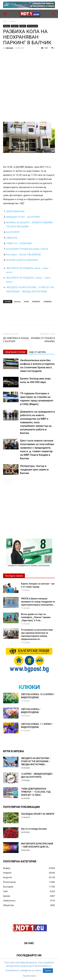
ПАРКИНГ (36, 302)
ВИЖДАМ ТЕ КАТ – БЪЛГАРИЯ (23, 217)
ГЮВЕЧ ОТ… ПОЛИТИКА (19, 243)
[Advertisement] (29, 81)
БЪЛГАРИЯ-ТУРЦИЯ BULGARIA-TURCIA (27, 249)
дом (5, 21)
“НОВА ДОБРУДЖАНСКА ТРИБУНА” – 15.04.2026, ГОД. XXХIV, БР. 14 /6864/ (36, 792)
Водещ (13, 21)
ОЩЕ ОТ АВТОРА (37, 352)
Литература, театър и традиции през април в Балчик (34, 469)
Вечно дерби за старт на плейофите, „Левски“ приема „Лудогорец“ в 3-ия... (36, 617)
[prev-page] (5, 481)
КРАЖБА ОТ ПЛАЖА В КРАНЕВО (43, 340)
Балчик (17, 302)
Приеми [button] (48, 971)
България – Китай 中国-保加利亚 (24, 255)
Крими (23, 26)
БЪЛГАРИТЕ (13, 232)
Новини (15, 26)
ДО (8, 211)
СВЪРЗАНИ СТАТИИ (15, 352)
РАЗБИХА (48, 302)
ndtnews (9, 48)
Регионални (32, 26)
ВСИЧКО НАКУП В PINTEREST (22, 260)
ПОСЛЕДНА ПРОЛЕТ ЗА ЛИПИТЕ (38, 814)
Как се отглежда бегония (34, 829)
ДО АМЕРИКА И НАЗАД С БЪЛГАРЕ (16, 340)
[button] (5, 14)
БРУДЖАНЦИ (17, 211)
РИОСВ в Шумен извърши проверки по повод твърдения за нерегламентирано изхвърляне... (38, 602)
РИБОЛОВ (12, 238)
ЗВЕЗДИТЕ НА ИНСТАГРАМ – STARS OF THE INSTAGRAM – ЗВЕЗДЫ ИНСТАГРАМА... (36, 761)
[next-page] (10, 481)
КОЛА (26, 302)
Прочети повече (29, 976)
